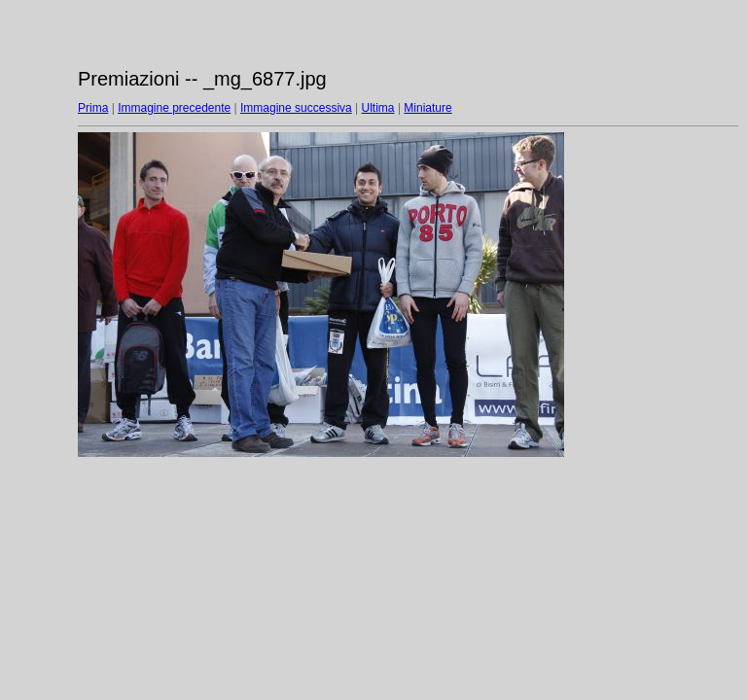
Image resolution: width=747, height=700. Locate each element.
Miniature (427, 108)
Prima (93, 108)
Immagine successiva (296, 108)
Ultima (378, 108)
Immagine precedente (174, 108)
